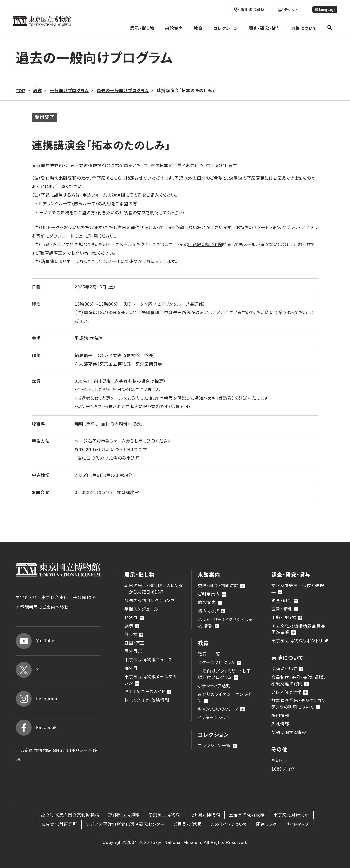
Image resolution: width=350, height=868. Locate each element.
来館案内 (174, 28)
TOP (21, 91)
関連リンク (266, 824)
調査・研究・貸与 (265, 28)
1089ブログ (283, 769)
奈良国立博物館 (164, 815)
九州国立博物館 (204, 815)
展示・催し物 (142, 28)
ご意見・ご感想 (188, 824)
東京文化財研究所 (291, 815)
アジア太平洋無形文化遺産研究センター (125, 824)
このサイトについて (229, 824)
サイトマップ (297, 824)
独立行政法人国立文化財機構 (70, 815)
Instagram (37, 699)
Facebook (36, 728)
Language (325, 10)
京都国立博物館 (124, 815)
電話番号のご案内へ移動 (42, 607)
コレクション (226, 28)
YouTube (35, 641)
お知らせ (280, 761)
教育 (198, 28)
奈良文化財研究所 (59, 824)
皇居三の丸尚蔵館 (247, 815)
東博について (304, 28)
